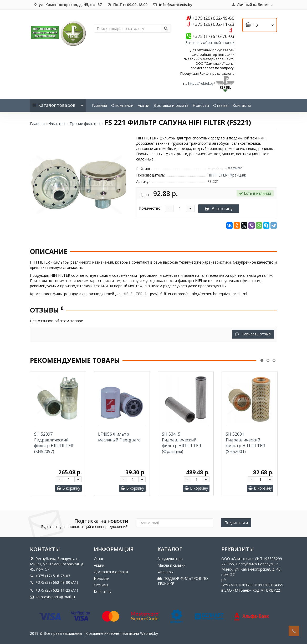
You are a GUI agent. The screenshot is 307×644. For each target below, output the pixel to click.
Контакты (242, 105)
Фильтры (57, 124)
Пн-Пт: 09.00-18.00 (127, 5)
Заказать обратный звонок (210, 42)
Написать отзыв (253, 334)
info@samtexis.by (173, 5)
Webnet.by (149, 633)
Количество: (150, 208)
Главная (99, 105)
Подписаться (236, 523)
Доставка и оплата (171, 105)
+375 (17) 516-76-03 (50, 576)
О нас (99, 559)
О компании (122, 105)
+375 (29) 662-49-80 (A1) (54, 582)
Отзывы (221, 105)
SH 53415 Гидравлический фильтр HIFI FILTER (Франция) (181, 443)
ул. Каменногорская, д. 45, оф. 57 (67, 5)
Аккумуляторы (170, 559)
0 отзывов (235, 168)
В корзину (219, 209)
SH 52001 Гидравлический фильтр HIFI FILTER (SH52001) (245, 443)
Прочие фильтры (85, 124)
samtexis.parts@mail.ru (52, 597)
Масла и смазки (172, 565)
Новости (201, 105)
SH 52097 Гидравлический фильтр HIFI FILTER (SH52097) (54, 443)
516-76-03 (213, 36)
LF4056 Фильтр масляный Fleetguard (119, 437)
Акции (144, 105)
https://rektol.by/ (202, 83)
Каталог (58, 103)
